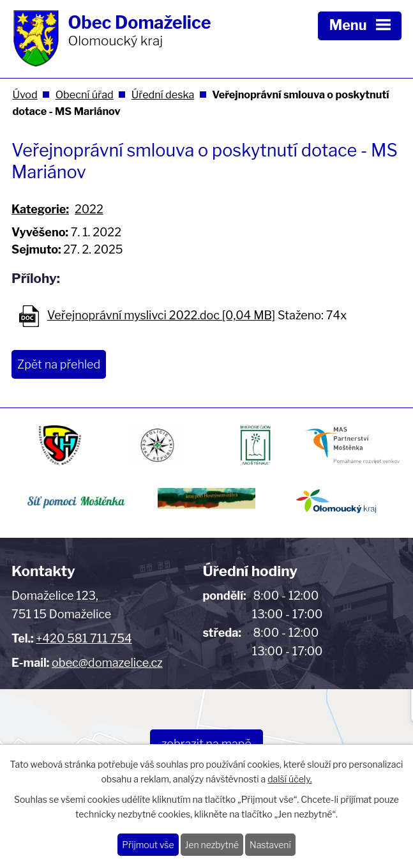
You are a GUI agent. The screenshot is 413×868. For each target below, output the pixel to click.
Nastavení (270, 845)
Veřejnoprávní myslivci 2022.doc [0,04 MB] (161, 315)
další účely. (289, 779)
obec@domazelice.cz (107, 663)
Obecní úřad (85, 95)
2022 (89, 209)
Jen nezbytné (212, 845)
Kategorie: (40, 209)
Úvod (25, 95)
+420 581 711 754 (84, 638)
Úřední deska (163, 95)
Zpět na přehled (59, 364)
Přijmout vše (148, 845)
